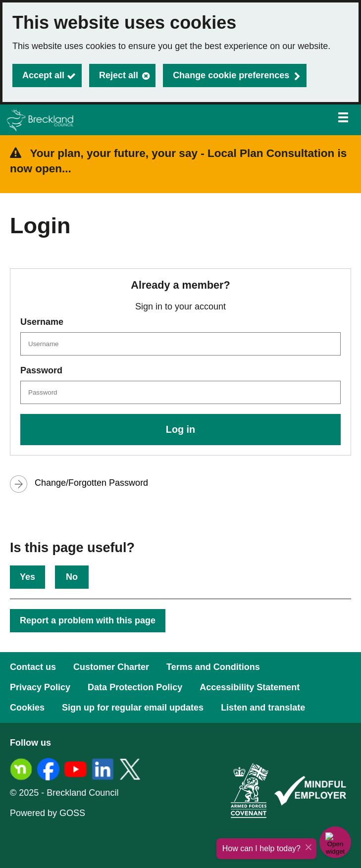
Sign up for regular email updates (133, 708)
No (72, 577)
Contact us (33, 667)
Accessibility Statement (250, 687)
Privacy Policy (40, 687)
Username (42, 322)
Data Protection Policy (135, 687)
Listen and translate (263, 708)
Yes (27, 577)
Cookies (27, 708)
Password (41, 370)
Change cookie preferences (231, 75)
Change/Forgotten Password (91, 483)
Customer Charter (111, 667)
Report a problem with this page (88, 620)
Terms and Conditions (213, 667)
